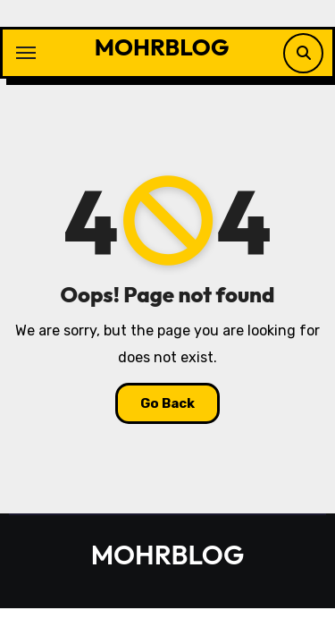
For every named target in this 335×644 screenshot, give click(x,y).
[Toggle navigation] (26, 53)
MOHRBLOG (162, 47)
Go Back (167, 403)
